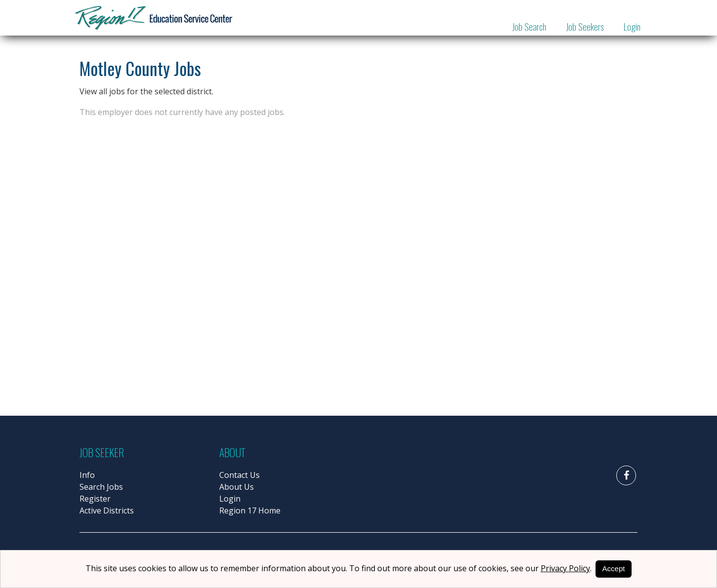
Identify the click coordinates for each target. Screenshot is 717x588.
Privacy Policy (565, 568)
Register (95, 499)
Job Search (529, 26)
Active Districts (107, 510)
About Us (237, 487)
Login (632, 26)
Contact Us (239, 475)
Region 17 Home (250, 510)
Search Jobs (101, 487)
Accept (614, 568)
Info (87, 475)
